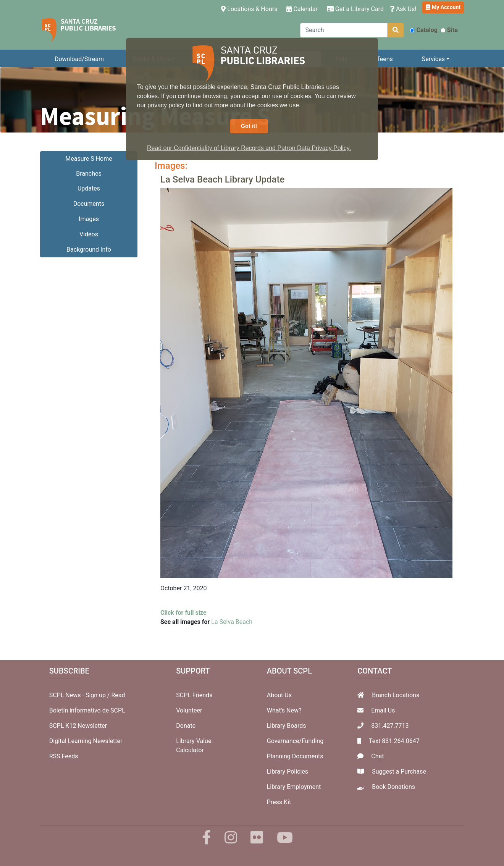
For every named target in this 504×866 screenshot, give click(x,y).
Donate (186, 726)
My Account (443, 7)
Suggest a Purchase (399, 771)
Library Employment (294, 787)
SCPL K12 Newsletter (78, 726)
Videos (89, 234)
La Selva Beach (232, 622)
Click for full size (183, 613)
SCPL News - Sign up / (80, 695)
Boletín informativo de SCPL (87, 710)
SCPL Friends (194, 695)
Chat (377, 756)
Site (449, 30)
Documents (89, 204)
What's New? (284, 710)
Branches (89, 174)
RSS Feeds (64, 756)
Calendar (302, 9)
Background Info (89, 250)
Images (89, 219)
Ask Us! (403, 9)
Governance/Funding (295, 741)
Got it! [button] (249, 126)
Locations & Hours (251, 8)
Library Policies (288, 771)
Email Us (383, 710)
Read (118, 695)
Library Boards (287, 726)
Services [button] (433, 59)
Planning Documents (295, 756)
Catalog (423, 30)
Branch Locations (396, 695)
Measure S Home (89, 159)
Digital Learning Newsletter (86, 741)
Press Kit (279, 802)
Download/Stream (79, 59)
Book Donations (393, 787)
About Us (279, 695)
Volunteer (189, 710)
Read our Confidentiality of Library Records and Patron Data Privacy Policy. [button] (249, 148)
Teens (385, 59)
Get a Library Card (355, 9)
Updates (89, 188)
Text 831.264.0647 (394, 741)
